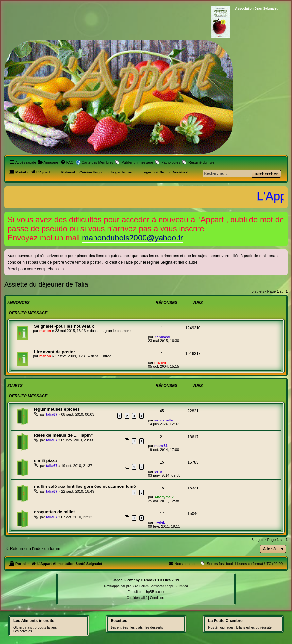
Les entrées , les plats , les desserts (137, 627)
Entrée (106, 356)
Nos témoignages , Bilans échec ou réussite (240, 627)
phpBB (131, 586)
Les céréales (23, 631)
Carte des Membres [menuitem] (98, 162)
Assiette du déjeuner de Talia (46, 284)
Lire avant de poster (54, 352)
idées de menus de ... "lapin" (63, 435)
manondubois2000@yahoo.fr (133, 238)
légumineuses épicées (57, 409)
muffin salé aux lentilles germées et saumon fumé (85, 486)
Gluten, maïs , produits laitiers (35, 627)
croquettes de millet (54, 512)
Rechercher (266, 174)
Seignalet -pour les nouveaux (64, 326)
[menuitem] (48, 162)
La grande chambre (115, 331)
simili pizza (45, 461)
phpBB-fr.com (155, 592)
